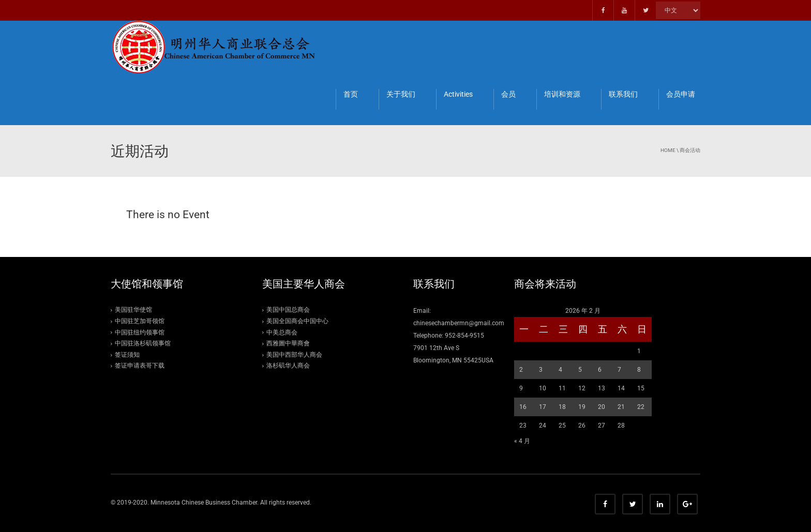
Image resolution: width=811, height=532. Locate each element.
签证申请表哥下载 (140, 366)
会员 (508, 94)
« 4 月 (522, 441)
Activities (458, 94)
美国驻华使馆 (133, 310)
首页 (351, 94)
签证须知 (127, 355)
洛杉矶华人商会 (288, 366)
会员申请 (681, 94)
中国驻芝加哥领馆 (140, 321)
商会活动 (690, 150)
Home (668, 150)
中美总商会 (282, 332)
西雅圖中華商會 (288, 343)
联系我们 (623, 94)
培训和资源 (562, 94)
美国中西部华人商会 (294, 355)
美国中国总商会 (288, 310)
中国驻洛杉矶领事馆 (143, 343)
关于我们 (401, 94)
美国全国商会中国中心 (297, 321)
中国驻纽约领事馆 (140, 332)
